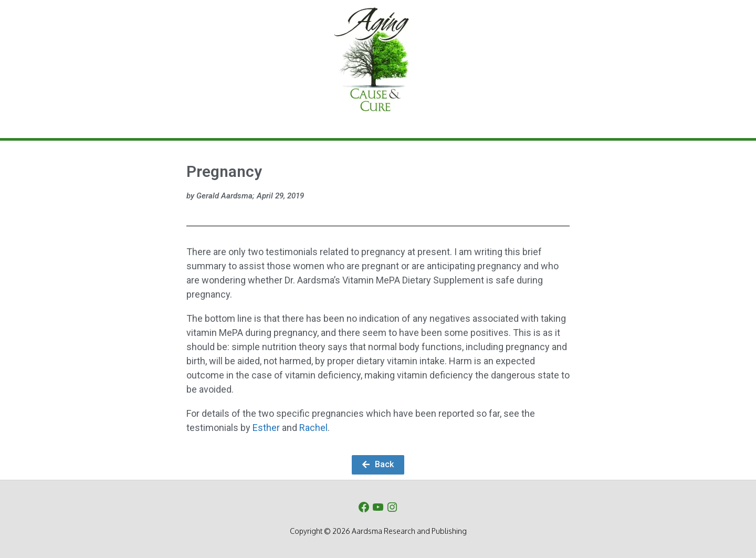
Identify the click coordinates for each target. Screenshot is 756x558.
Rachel (313, 428)
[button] (378, 465)
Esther (266, 428)
